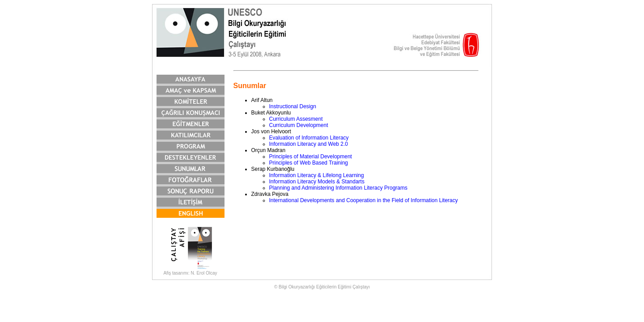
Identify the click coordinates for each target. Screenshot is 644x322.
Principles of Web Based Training (309, 163)
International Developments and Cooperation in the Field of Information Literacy (364, 200)
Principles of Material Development (311, 157)
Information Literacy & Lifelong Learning (317, 175)
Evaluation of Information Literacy (309, 138)
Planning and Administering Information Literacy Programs (339, 188)
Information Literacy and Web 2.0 (309, 144)
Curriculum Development (299, 125)
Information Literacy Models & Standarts (317, 182)
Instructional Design (293, 106)
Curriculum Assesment (296, 119)
